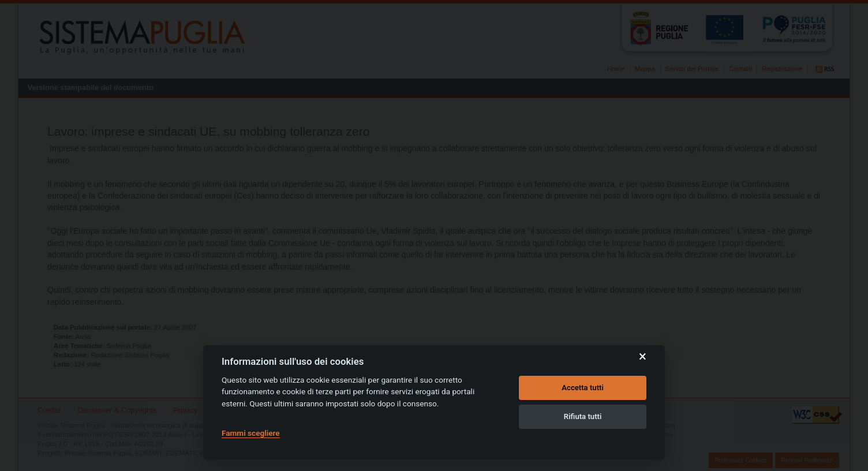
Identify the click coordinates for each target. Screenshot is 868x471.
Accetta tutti (583, 388)
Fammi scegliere (251, 433)
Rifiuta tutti (583, 416)
